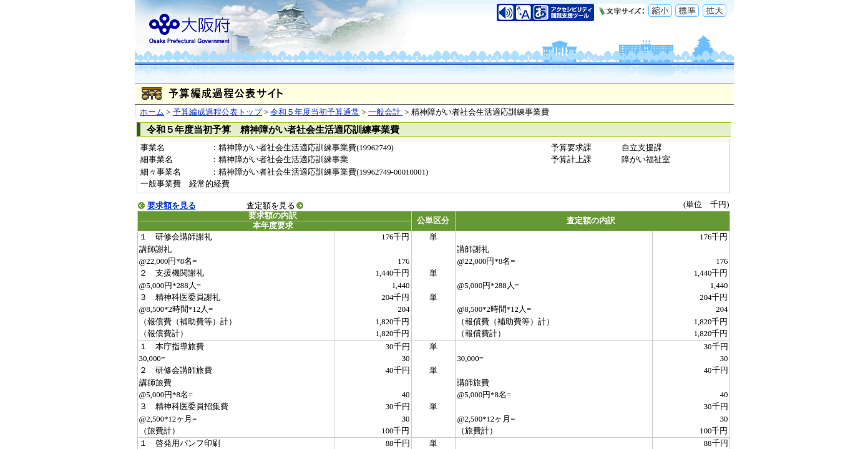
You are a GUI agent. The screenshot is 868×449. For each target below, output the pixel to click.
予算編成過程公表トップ (217, 112)
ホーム (152, 112)
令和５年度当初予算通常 (315, 112)
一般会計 (385, 112)
